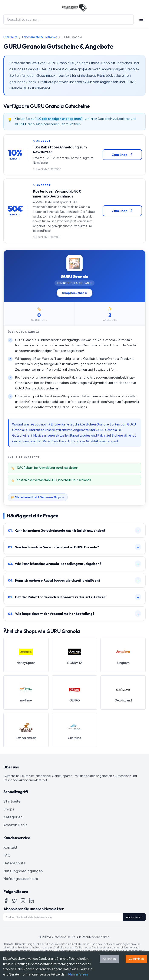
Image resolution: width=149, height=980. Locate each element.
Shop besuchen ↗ (74, 296)
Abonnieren (134, 920)
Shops (9, 812)
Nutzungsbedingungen (23, 874)
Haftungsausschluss (21, 882)
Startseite (10, 37)
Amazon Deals (15, 828)
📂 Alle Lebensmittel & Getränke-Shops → (38, 501)
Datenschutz (14, 866)
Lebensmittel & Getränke (40, 37)
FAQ (7, 859)
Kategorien (13, 820)
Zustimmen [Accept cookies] (136, 959)
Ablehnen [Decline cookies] (109, 959)
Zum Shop (120, 155)
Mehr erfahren (78, 974)
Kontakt (10, 851)
